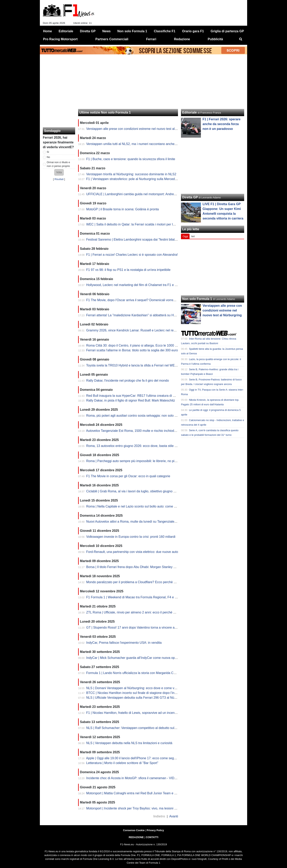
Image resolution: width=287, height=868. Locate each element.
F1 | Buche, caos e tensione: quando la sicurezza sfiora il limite (131, 159)
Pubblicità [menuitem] (215, 39)
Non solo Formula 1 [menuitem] (132, 31)
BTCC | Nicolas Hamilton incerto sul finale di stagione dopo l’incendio (135, 693)
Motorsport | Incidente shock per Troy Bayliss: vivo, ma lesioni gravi (134, 808)
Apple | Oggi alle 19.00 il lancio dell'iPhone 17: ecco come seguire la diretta (139, 758)
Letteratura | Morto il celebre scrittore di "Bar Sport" (122, 763)
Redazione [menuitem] (182, 39)
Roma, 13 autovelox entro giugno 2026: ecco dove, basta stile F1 (132, 446)
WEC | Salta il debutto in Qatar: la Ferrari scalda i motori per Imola (133, 224)
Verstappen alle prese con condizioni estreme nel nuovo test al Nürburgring (139, 129)
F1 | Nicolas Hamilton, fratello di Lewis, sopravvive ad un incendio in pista (138, 713)
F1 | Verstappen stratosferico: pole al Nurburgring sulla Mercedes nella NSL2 (141, 179)
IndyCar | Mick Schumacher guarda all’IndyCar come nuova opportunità (137, 658)
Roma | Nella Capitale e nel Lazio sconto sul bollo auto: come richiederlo (138, 506)
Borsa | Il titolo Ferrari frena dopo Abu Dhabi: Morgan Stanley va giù (134, 567)
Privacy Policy (155, 830)
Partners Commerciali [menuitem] (112, 39)
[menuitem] (241, 39)
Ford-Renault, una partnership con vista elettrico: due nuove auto (132, 552)
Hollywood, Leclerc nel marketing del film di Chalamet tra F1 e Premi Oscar (139, 285)
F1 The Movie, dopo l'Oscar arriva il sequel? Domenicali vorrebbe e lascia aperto (143, 300)
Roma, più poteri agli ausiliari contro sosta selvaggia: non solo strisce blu (138, 416)
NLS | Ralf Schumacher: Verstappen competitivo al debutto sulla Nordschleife (141, 728)
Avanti (174, 816)
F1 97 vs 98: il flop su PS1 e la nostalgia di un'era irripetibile (128, 270)
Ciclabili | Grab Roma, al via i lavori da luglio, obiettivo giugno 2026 (133, 491)
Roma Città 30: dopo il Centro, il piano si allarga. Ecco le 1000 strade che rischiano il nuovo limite (155, 345)
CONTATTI (152, 837)
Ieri (193, 236)
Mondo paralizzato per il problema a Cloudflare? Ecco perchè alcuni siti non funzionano (148, 582)
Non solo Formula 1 (197, 299)
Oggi (185, 236)
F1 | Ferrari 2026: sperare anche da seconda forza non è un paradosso (221, 124)
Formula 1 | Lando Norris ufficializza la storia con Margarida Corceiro (135, 673)
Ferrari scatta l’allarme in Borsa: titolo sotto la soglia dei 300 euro (132, 350)
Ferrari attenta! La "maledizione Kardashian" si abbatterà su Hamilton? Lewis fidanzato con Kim (154, 315)
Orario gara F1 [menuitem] (193, 31)
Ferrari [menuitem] (151, 39)
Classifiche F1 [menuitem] (165, 31)
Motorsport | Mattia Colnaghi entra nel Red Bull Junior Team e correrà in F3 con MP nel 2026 (152, 793)
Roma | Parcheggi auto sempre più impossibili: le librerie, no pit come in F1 (139, 461)
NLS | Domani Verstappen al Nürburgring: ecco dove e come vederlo (135, 688)
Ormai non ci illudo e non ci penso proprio (58, 164)
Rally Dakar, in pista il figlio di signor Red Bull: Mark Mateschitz (131, 400)
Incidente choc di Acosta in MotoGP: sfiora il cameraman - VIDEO (133, 778)
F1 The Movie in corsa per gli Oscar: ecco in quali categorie (128, 476)
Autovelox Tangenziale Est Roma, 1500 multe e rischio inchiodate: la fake (138, 431)
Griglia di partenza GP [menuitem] (227, 31)
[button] (59, 172)
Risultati (59, 179)
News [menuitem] (106, 31)
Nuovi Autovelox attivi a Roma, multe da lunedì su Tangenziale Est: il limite (139, 522)
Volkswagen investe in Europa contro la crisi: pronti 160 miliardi (131, 537)
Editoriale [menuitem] (66, 31)
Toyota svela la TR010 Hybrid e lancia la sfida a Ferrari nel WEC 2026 (136, 365)
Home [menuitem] (47, 31)
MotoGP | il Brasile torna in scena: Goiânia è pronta (123, 209)
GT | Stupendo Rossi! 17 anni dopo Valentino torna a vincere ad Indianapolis (140, 627)
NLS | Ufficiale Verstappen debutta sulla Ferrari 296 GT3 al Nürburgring (137, 698)
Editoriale (189, 112)
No (48, 157)
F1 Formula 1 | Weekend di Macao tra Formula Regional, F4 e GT (133, 597)
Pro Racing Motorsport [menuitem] (60, 39)
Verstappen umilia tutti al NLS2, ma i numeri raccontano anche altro (134, 144)
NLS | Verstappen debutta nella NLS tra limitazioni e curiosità (129, 743)
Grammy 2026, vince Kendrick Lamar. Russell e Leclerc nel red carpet (136, 330)
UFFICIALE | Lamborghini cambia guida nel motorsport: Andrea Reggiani (138, 194)
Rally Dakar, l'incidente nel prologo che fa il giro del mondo (128, 381)
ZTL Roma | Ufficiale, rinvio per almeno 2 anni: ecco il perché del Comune (138, 612)
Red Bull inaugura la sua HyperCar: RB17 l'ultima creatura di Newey (134, 396)
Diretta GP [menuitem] (88, 31)
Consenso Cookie (134, 830)
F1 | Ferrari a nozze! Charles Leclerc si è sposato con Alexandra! (132, 255)
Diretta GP (190, 197)
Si (48, 152)
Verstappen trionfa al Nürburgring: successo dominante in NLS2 (131, 174)
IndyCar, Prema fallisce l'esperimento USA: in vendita (124, 643)
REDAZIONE (136, 837)
